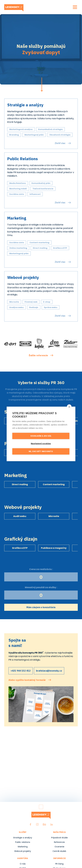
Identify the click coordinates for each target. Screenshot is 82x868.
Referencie (59, 842)
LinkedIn (52, 824)
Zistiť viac (60, 143)
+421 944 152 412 (21, 671)
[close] (69, 408)
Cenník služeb (59, 851)
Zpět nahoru (41, 807)
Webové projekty (23, 851)
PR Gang (59, 864)
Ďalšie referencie (38, 355)
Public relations (23, 842)
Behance (44, 824)
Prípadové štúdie (59, 838)
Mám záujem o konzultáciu (41, 607)
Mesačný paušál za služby (41, 587)
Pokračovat (42, 85)
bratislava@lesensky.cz (49, 671)
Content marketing (54, 484)
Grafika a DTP (20, 548)
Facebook (31, 824)
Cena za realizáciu (41, 569)
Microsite (54, 516)
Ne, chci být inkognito (41, 452)
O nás (23, 864)
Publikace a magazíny (54, 548)
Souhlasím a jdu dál (41, 437)
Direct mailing (20, 484)
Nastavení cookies (41, 444)
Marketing (23, 847)
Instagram (37, 824)
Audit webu (20, 516)
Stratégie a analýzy (23, 838)
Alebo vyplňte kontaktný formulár (27, 680)
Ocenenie (59, 847)
